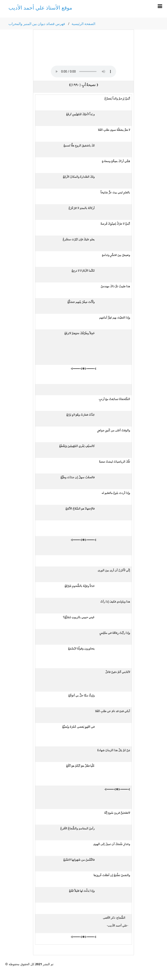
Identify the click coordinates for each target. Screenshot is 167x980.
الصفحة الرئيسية (83, 24)
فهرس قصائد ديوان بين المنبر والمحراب (37, 24)
